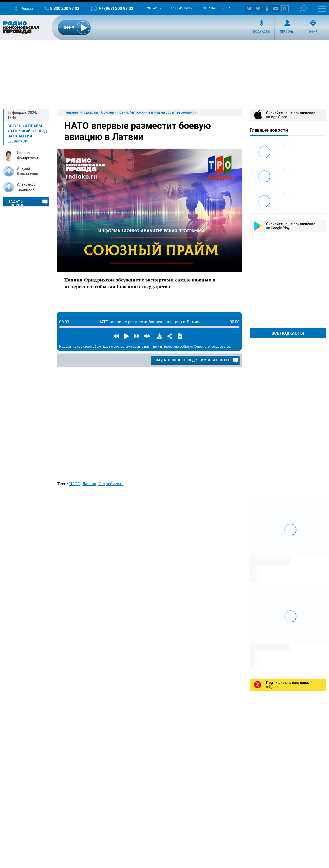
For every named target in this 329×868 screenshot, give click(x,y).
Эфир (313, 32)
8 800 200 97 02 (65, 8)
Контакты (153, 8)
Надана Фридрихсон (27, 155)
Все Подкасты (288, 333)
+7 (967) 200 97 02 (116, 8)
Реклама (208, 8)
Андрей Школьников (28, 171)
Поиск (303, 8)
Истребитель (111, 484)
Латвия (89, 484)
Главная (71, 112)
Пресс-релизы (181, 8)
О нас (228, 8)
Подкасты (262, 32)
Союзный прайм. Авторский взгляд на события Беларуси (149, 112)
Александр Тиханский (26, 187)
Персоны (287, 32)
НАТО (75, 484)
